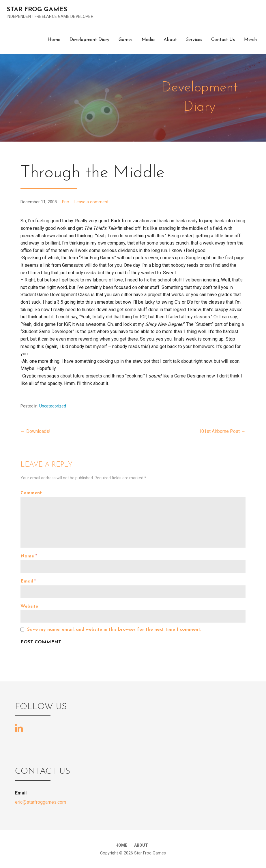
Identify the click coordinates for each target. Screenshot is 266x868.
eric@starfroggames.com (41, 802)
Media (148, 40)
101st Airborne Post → (222, 431)
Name (29, 556)
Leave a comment (91, 202)
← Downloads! (35, 431)
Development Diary (89, 40)
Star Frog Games (37, 10)
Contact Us (223, 40)
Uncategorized (53, 406)
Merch (250, 40)
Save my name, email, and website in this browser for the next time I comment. (114, 630)
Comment (31, 493)
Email (28, 581)
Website (29, 606)
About (170, 40)
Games (125, 40)
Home (54, 40)
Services (194, 40)
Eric (65, 202)
